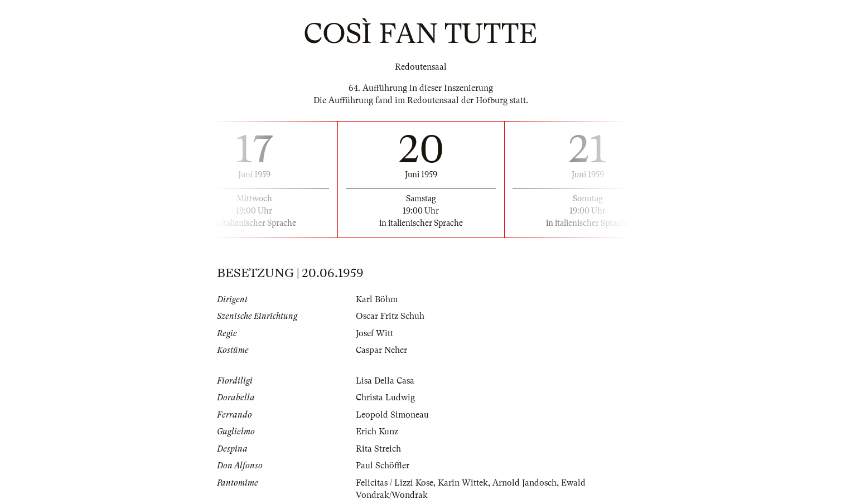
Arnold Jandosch (525, 483)
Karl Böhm (377, 299)
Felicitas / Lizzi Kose (395, 483)
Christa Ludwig (385, 398)
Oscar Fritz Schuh (390, 316)
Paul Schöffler (383, 466)
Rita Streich (378, 449)
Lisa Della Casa (385, 381)
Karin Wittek (463, 483)
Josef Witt (374, 333)
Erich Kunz (377, 432)
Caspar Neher (381, 350)
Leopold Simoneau (392, 415)
